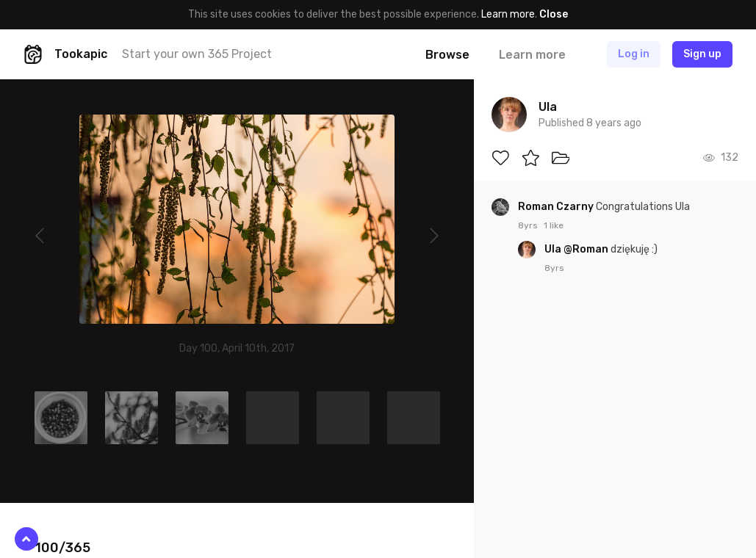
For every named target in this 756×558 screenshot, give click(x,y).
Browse (447, 55)
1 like (554, 225)
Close (554, 14)
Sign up (702, 54)
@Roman (586, 249)
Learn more (508, 14)
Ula (554, 249)
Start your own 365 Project (197, 54)
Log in (634, 54)
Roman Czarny (557, 207)
